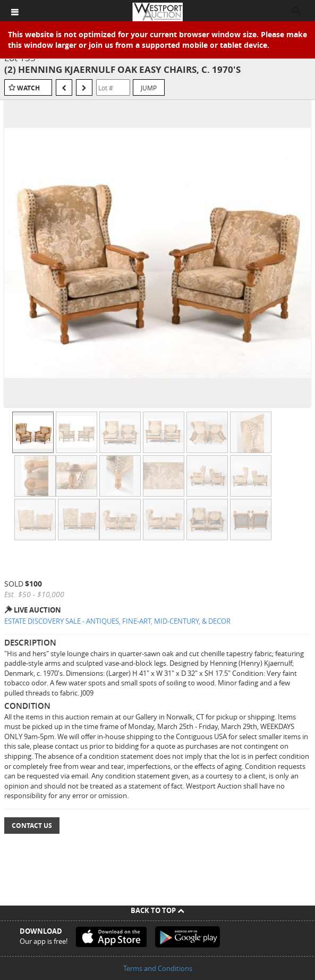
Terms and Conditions (158, 968)
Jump (149, 88)
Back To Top (157, 910)
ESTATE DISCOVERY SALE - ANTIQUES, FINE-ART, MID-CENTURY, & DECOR (117, 621)
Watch (28, 88)
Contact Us (32, 826)
